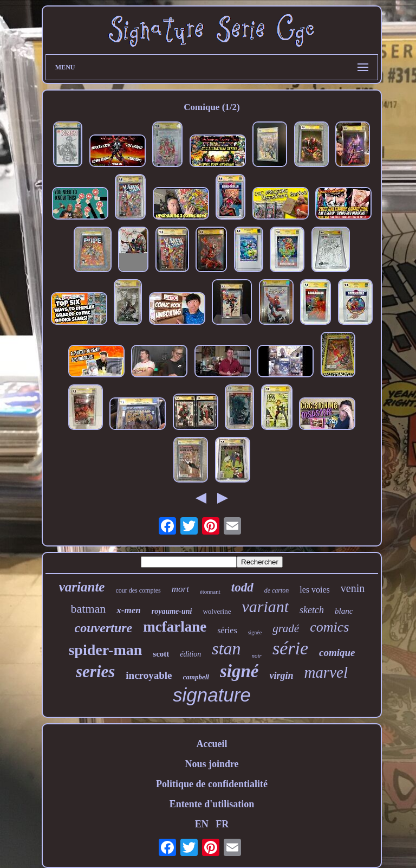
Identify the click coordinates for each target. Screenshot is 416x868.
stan (226, 648)
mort (180, 589)
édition (190, 654)
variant (265, 606)
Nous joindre (212, 764)
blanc (344, 611)
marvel (326, 672)
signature (212, 695)
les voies (315, 590)
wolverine (217, 611)
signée (255, 632)
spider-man (105, 650)
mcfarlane (175, 627)
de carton (277, 590)
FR (222, 824)
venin (353, 588)
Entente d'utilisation (212, 804)
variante (82, 587)
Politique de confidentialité (212, 784)
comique (337, 652)
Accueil (212, 744)
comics (329, 627)
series (95, 671)
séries (227, 630)
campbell (196, 677)
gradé (286, 628)
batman (89, 609)
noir (257, 655)
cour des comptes (138, 590)
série (290, 648)
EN (202, 824)
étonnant (210, 591)
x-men (128, 610)
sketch (312, 610)
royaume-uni (172, 611)
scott (161, 654)
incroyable (149, 675)
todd (242, 587)
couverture (104, 628)
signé (239, 671)
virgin (281, 676)
